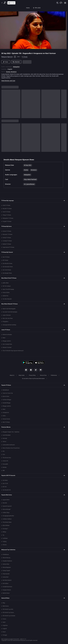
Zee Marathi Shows (7, 263)
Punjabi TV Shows (7, 221)
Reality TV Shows (7, 244)
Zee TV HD (5, 484)
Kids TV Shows (6, 422)
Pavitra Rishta (6, 293)
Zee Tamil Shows (7, 270)
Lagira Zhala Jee (7, 315)
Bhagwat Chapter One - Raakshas (11, 432)
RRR (4, 471)
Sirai (4, 454)
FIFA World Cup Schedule (9, 616)
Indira (4, 416)
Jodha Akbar (6, 283)
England (5, 629)
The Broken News (7, 522)
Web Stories (6, 606)
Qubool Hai (5, 296)
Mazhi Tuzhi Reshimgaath (9, 309)
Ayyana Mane (6, 500)
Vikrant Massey (6, 558)
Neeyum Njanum (7, 57)
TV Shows (22, 8)
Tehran (4, 442)
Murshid (5, 503)
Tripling (5, 542)
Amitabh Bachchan (7, 587)
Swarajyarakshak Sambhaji (9, 325)
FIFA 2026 (12, 8)
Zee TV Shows (6, 257)
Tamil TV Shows (7, 212)
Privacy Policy (32, 375)
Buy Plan (11, 3)
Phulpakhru (6, 322)
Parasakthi (5, 464)
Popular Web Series (7, 495)
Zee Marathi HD (7, 490)
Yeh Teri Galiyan (7, 286)
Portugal (5, 635)
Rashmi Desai (6, 593)
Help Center (22, 375)
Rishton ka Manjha (7, 335)
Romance (14, 72)
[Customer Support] (61, 3)
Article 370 (5, 461)
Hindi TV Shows (6, 205)
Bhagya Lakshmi (7, 341)
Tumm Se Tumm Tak (8, 393)
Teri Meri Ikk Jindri (7, 299)
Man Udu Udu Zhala (8, 318)
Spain (4, 622)
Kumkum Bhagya (7, 400)
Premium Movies (6, 427)
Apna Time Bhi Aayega (8, 289)
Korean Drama (6, 419)
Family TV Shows (7, 238)
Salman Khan (6, 564)
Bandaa (5, 467)
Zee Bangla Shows (7, 273)
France (4, 619)
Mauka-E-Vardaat (7, 347)
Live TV (60, 8)
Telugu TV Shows (7, 215)
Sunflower (5, 538)
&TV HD (5, 487)
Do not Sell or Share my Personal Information (33, 379)
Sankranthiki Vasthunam (9, 445)
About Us (12, 375)
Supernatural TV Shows (8, 247)
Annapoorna (6, 413)
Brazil (4, 632)
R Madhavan (6, 555)
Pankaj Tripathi (6, 571)
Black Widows (6, 525)
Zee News (5, 480)
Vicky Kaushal (6, 574)
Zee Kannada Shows (8, 267)
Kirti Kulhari (6, 583)
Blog (4, 603)
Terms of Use (43, 375)
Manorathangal (7, 509)
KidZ (54, 8)
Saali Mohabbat (7, 435)
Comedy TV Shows (7, 241)
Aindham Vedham (7, 519)
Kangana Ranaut (7, 590)
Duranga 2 (5, 529)
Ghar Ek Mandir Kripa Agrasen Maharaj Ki (13, 351)
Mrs (4, 451)
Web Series (46, 8)
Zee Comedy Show (7, 344)
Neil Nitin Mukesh (7, 580)
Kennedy (5, 438)
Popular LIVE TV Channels (8, 475)
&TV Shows (5, 260)
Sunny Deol (6, 577)
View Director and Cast (8, 81)
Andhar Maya (6, 513)
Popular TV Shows (6, 385)
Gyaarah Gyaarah (7, 506)
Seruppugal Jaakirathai (8, 516)
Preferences (54, 375)
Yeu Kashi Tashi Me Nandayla (10, 312)
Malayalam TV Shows (8, 218)
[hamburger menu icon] (65, 3)
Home (3, 8)
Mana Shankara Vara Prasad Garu (11, 448)
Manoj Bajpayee (7, 567)
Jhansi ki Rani (6, 396)
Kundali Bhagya (7, 403)
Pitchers (5, 545)
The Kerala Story (7, 458)
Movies (30, 8)
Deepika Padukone (7, 561)
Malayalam (16, 67)
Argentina (5, 625)
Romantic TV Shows (8, 234)
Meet (4, 338)
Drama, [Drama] (8, 72)
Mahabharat (6, 390)
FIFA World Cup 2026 (8, 609)
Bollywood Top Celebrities (8, 550)
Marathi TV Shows (7, 209)
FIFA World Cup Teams (8, 613)
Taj (3, 535)
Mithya (4, 532)
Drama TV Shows (7, 231)
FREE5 (37, 8)
